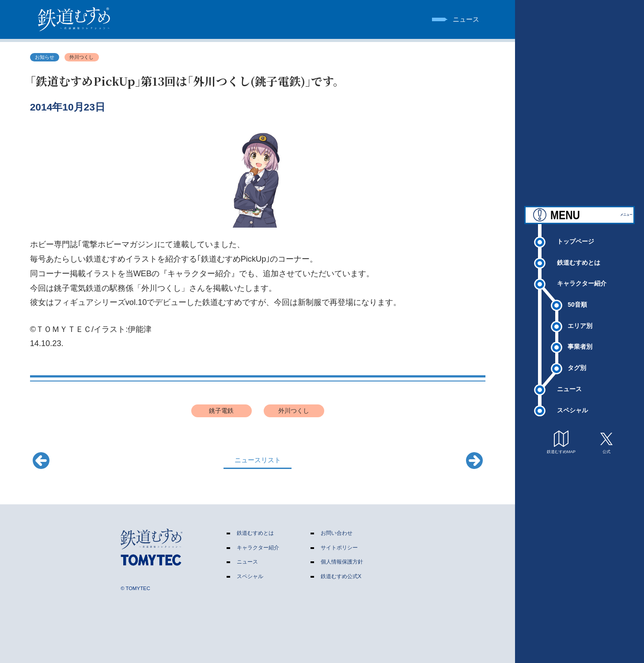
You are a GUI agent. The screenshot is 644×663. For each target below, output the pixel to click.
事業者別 (580, 345)
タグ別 (577, 366)
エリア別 (580, 324)
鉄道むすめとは (579, 261)
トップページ (576, 240)
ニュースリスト (258, 460)
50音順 (577, 303)
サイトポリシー (339, 548)
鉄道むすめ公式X (341, 576)
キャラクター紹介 (582, 282)
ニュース (569, 387)
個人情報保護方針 (342, 562)
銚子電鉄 (221, 411)
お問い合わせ (337, 533)
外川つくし (81, 57)
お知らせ (45, 57)
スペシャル (572, 408)
